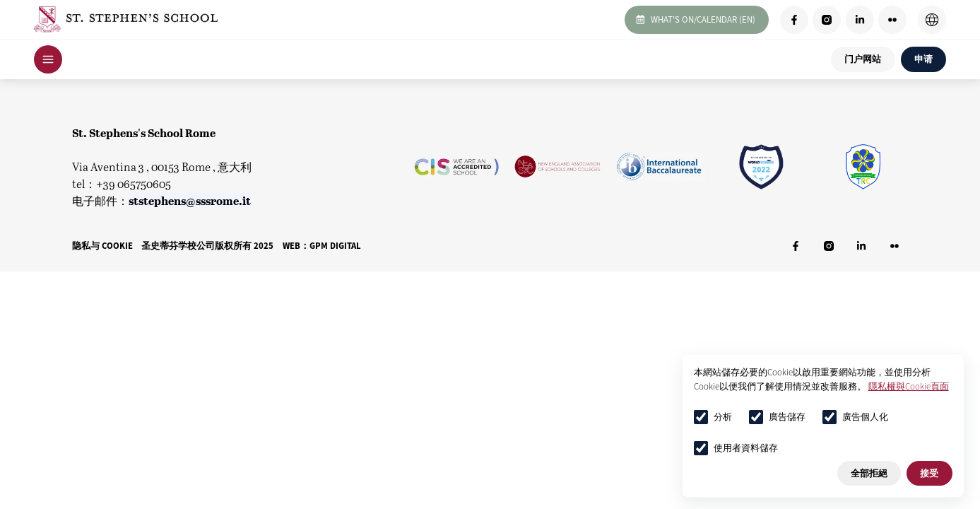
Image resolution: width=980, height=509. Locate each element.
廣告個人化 (855, 417)
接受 (929, 473)
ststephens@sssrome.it (190, 200)
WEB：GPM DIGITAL (322, 246)
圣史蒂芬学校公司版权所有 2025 (207, 246)
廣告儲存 (777, 417)
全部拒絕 (869, 473)
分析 (713, 417)
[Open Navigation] (48, 59)
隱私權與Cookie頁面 (909, 386)
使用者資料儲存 (736, 448)
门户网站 (863, 59)
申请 (923, 59)
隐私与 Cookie (102, 246)
